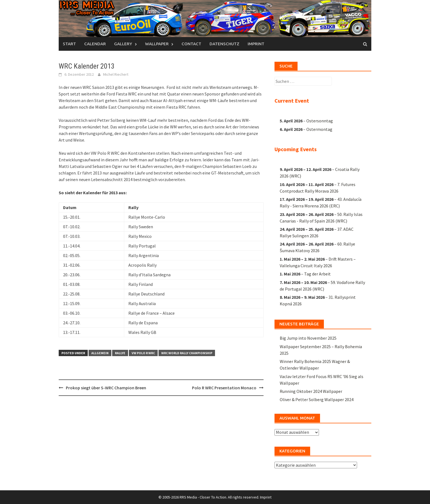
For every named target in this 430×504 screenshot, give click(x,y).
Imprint (256, 44)
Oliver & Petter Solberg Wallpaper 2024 (317, 399)
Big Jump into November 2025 (308, 338)
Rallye (120, 353)
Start (69, 44)
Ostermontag (319, 129)
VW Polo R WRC (143, 353)
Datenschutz (224, 44)
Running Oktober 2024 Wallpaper (311, 391)
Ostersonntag (320, 121)
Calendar (95, 44)
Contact (191, 44)
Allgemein (100, 353)
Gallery (123, 44)
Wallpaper (157, 44)
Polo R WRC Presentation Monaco (224, 388)
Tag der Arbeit (317, 274)
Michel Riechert (116, 74)
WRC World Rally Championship (187, 353)
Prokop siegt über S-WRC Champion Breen (106, 388)
